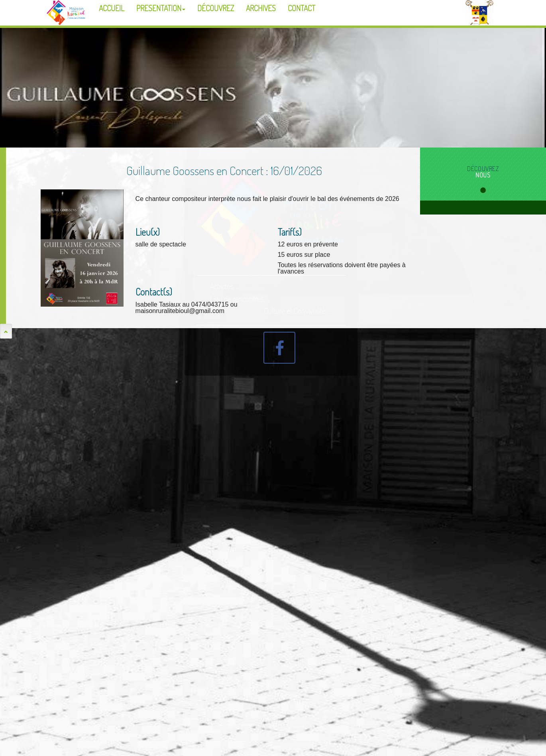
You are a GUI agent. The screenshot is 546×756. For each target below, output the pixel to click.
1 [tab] (483, 190)
